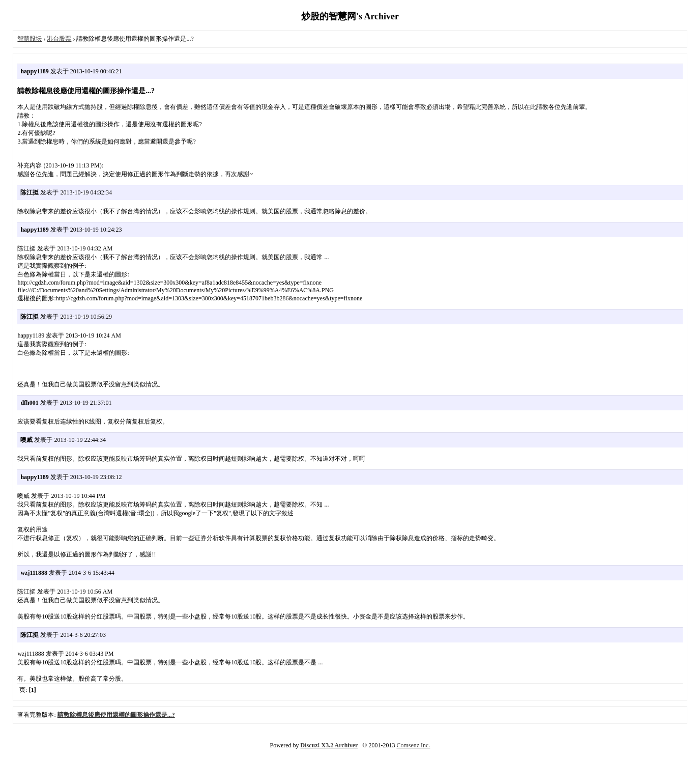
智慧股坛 (30, 39)
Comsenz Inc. (413, 745)
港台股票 (59, 39)
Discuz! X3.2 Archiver (329, 745)
